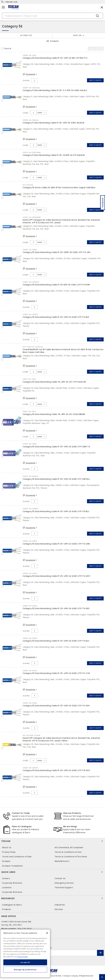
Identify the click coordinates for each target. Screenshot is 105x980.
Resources (52, 898)
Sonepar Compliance (12, 866)
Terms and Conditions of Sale (17, 857)
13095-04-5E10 (29, 55)
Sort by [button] (77, 35)
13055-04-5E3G (30, 606)
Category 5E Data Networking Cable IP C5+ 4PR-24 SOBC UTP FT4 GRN (56, 544)
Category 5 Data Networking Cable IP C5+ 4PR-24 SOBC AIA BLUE (54, 123)
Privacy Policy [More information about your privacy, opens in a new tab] (22, 957)
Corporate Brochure (12, 883)
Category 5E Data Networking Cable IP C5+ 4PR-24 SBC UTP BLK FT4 (55, 58)
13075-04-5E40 (30, 444)
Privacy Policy (9, 852)
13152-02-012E (29, 379)
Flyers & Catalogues (22, 826)
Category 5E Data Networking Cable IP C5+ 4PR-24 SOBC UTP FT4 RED (56, 608)
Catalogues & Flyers (12, 905)
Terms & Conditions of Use (68, 852)
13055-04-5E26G (31, 768)
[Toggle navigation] (3, 7)
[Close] (47, 933)
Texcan (52, 841)
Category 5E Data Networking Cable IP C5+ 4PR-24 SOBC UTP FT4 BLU (56, 641)
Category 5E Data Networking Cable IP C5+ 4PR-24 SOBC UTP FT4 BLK (56, 317)
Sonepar (6, 861)
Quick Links (52, 872)
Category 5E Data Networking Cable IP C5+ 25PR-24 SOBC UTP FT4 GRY (57, 252)
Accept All (25, 962)
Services (59, 909)
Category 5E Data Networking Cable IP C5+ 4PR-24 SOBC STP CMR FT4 (56, 447)
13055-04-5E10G (30, 314)
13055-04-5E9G (30, 703)
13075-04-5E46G (30, 476)
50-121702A (28, 185)
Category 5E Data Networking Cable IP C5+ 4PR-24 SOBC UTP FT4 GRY (56, 706)
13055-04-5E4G (30, 638)
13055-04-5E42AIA (31, 88)
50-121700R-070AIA (31, 735)
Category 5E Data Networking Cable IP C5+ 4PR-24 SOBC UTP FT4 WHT (57, 576)
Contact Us (60, 878)
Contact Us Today (21, 813)
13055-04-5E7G (30, 671)
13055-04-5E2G (30, 573)
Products (6, 909)
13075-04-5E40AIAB (32, 217)
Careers (6, 878)
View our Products (72, 813)
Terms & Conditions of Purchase (71, 857)
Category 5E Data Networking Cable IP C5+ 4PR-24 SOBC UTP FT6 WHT (56, 770)
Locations (7, 887)
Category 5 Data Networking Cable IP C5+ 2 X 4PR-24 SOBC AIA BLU (55, 90)
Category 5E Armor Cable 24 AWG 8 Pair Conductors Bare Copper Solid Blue (59, 188)
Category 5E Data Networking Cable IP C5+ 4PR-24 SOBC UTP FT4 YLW (56, 673)
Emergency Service (64, 883)
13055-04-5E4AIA (31, 120)
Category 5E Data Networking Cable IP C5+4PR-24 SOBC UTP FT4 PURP (56, 285)
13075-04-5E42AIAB (32, 153)
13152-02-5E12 (29, 412)
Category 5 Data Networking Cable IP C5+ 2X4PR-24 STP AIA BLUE (54, 155)
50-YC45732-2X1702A (33, 347)
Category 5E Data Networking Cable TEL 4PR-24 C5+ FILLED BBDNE (54, 414)
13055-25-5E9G (30, 250)
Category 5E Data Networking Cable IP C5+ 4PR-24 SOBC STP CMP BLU (56, 479)
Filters (26, 35)
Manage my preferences (25, 970)
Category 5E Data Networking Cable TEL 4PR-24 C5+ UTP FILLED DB (54, 382)
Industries (60, 905)
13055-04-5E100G (31, 282)
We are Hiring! (70, 826)
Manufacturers (62, 861)
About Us (7, 847)
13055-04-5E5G (30, 541)
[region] (25, 953)
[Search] (52, 16)
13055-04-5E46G (31, 509)
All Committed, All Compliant (69, 847)
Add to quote (95, 80)
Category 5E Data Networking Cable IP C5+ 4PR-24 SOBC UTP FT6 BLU (56, 511)
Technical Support (64, 887)
